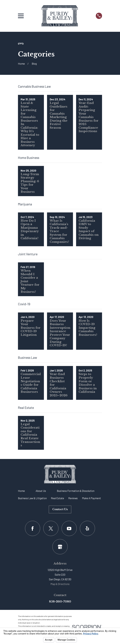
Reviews (73, 498)
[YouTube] (69, 528)
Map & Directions (60, 584)
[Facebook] (33, 528)
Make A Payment (91, 498)
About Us (41, 491)
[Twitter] (51, 528)
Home (21, 491)
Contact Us (60, 509)
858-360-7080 (60, 601)
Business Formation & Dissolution (76, 491)
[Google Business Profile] (60, 547)
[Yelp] (87, 528)
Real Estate (57, 498)
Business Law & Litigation (32, 498)
